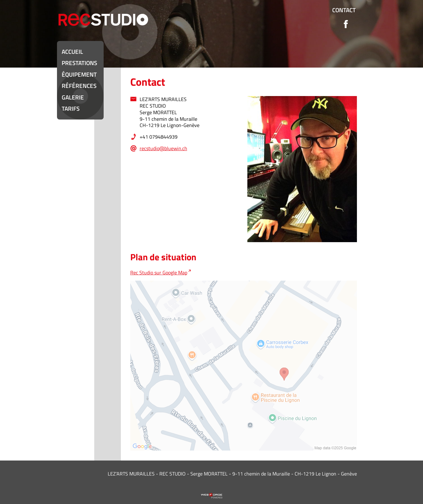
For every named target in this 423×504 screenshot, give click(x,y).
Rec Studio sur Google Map (159, 272)
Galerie (73, 97)
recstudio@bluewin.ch (163, 148)
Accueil (72, 51)
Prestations (79, 63)
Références (79, 86)
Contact (344, 10)
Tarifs (71, 108)
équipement (79, 74)
